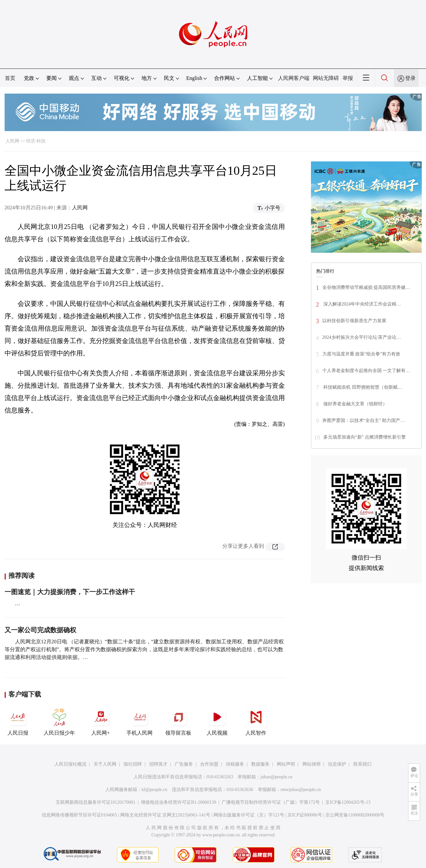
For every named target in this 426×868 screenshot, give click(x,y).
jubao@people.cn (276, 777)
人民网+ (101, 721)
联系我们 (362, 764)
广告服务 (184, 764)
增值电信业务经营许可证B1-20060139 (178, 802)
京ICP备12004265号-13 (348, 802)
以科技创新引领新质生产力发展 (354, 321)
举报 (348, 78)
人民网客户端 (294, 78)
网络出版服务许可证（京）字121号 (249, 815)
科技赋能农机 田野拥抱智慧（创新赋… (362, 387)
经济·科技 (36, 141)
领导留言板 (178, 721)
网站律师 (312, 764)
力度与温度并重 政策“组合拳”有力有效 (361, 354)
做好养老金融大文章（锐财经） (355, 404)
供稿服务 (235, 764)
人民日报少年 (59, 721)
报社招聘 (133, 764)
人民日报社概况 (70, 764)
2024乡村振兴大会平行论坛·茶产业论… (362, 337)
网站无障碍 (326, 78)
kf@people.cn (155, 790)
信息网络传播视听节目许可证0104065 (79, 815)
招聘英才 (158, 764)
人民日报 (18, 721)
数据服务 (260, 764)
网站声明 (286, 764)
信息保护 (337, 764)
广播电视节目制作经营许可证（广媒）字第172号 (271, 802)
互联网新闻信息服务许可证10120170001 (96, 802)
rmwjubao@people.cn (301, 790)
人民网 (12, 141)
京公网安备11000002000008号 (355, 815)
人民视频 (217, 721)
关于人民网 (105, 764)
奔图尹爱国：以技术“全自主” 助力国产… (364, 420)
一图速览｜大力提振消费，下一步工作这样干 (70, 592)
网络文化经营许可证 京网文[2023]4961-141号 (165, 815)
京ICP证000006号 (305, 815)
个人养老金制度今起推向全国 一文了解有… (366, 371)
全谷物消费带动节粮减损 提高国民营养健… (366, 287)
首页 (10, 78)
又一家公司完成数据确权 (40, 630)
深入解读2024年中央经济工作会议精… (362, 304)
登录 (410, 78)
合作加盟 (209, 764)
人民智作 (256, 721)
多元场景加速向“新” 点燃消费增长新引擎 (365, 437)
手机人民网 (140, 721)
